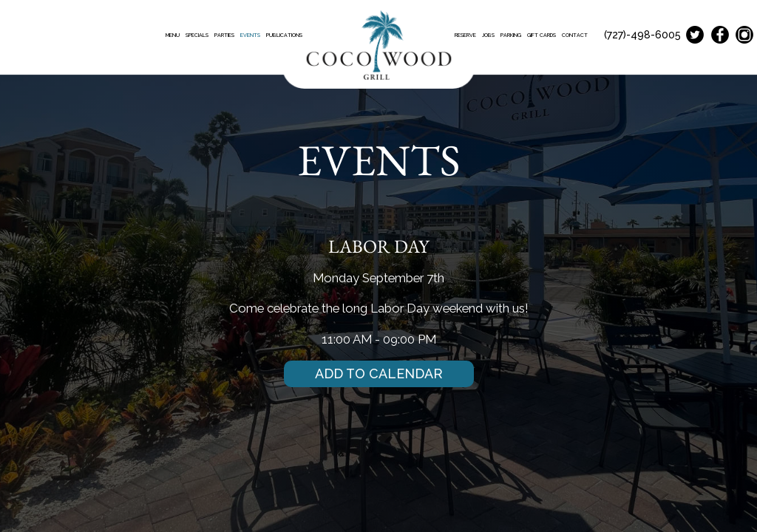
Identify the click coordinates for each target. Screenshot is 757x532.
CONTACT (575, 35)
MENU (173, 35)
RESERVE (466, 35)
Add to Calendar (379, 374)
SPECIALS (198, 35)
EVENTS (251, 35)
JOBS (489, 35)
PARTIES (225, 35)
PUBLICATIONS (284, 35)
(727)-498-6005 (642, 35)
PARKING (512, 35)
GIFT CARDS (542, 35)
